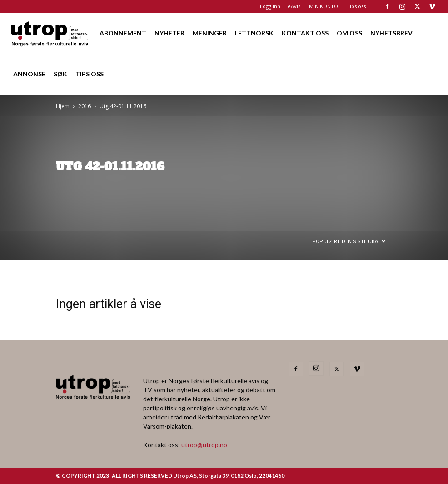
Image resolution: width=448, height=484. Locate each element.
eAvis (294, 6)
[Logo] (50, 33)
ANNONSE (29, 74)
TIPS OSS (90, 74)
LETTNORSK (254, 33)
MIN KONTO (324, 6)
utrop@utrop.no (204, 445)
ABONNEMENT (123, 33)
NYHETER (169, 33)
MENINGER (210, 33)
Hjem (63, 106)
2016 (85, 106)
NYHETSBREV (391, 33)
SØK (60, 74)
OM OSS (349, 33)
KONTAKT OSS (305, 33)
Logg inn (270, 6)
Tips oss (356, 6)
